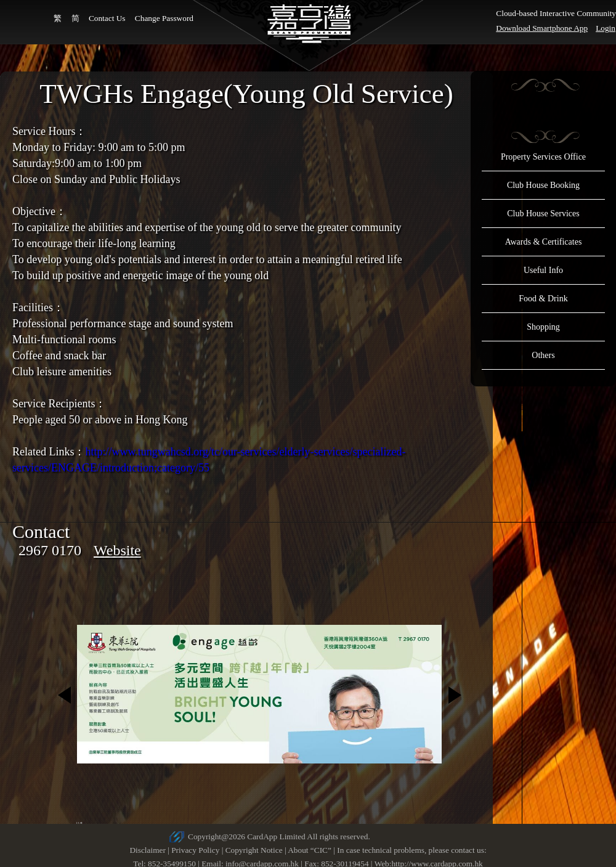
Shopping (543, 327)
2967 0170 (50, 550)
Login (606, 28)
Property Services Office (543, 157)
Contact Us (107, 18)
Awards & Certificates (544, 242)
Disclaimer (147, 850)
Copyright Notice (254, 850)
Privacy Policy (195, 850)
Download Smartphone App (542, 28)
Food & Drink (543, 299)
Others (543, 355)
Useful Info (543, 270)
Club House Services (543, 214)
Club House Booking (543, 185)
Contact (41, 531)
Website (117, 550)
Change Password (164, 18)
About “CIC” (310, 850)
